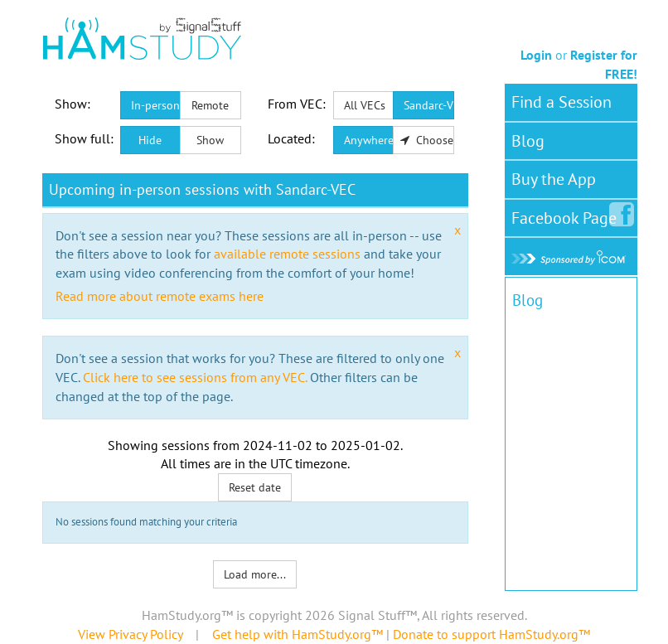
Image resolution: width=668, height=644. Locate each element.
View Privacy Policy (130, 634)
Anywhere (369, 140)
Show (210, 140)
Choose (427, 140)
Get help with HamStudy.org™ (298, 634)
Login (536, 55)
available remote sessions (287, 254)
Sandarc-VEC (429, 105)
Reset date (255, 487)
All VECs (365, 105)
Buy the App (554, 179)
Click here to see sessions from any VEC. (195, 377)
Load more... (255, 574)
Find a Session (562, 102)
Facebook (567, 215)
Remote (210, 105)
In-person (155, 105)
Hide (150, 140)
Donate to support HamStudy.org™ (491, 634)
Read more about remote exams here (160, 296)
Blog (528, 141)
